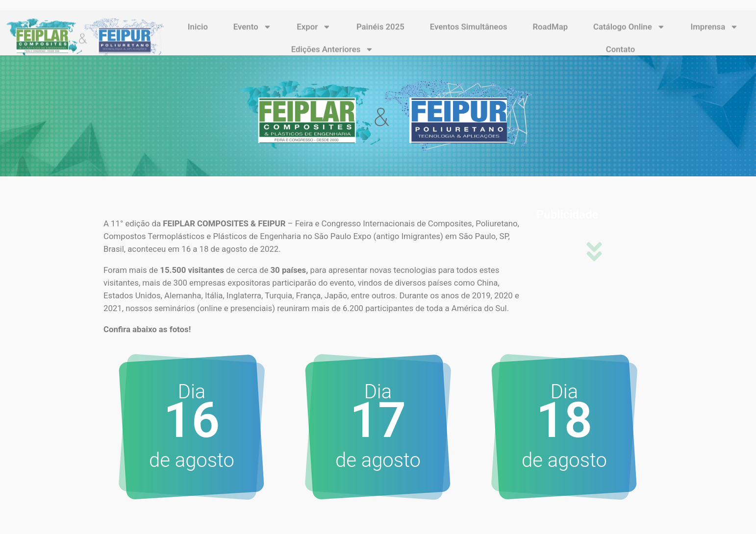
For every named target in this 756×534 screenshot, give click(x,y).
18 (564, 420)
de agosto (192, 460)
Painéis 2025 (380, 38)
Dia (565, 392)
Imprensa (714, 38)
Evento (252, 38)
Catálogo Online (629, 38)
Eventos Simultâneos (469, 38)
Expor (314, 38)
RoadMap (550, 38)
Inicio (198, 38)
